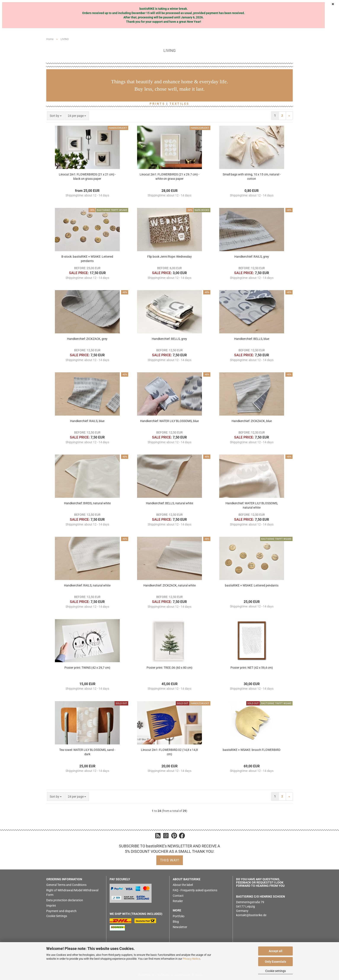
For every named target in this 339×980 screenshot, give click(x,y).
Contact (178, 896)
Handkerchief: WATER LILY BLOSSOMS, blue (169, 421)
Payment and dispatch (61, 911)
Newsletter (180, 927)
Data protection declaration (65, 900)
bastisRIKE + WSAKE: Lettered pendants (252, 585)
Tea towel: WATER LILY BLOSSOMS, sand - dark (87, 752)
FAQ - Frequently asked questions (195, 890)
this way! (170, 860)
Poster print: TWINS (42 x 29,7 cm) (87, 668)
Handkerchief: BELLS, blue (252, 339)
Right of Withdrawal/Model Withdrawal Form (72, 892)
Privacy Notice (191, 959)
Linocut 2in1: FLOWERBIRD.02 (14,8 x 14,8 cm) (169, 752)
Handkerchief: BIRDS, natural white (87, 503)
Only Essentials (275, 962)
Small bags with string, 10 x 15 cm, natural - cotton (252, 177)
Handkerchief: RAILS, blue (87, 421)
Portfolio (179, 916)
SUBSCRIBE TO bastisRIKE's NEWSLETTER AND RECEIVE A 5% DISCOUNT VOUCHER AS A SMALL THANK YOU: (169, 849)
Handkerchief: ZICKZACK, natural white (169, 585)
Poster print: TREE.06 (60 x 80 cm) (169, 668)
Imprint (51, 906)
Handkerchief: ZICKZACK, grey (87, 339)
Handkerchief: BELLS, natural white (169, 503)
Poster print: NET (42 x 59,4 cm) (252, 668)
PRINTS (157, 104)
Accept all (276, 951)
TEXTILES (179, 104)
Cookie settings (276, 971)
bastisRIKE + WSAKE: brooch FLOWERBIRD (252, 750)
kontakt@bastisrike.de (251, 915)
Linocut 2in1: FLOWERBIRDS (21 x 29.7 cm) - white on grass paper (169, 177)
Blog (176, 922)
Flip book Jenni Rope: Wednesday (169, 257)
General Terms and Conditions (66, 885)
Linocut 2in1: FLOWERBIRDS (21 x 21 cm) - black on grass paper (87, 177)
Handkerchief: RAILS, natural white (87, 585)
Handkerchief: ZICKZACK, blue (252, 421)
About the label (183, 885)
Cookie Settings (57, 916)
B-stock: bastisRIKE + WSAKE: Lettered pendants (87, 259)
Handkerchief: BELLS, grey (169, 339)
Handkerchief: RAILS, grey (252, 257)
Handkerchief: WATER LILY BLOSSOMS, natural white (252, 505)
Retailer (178, 901)
